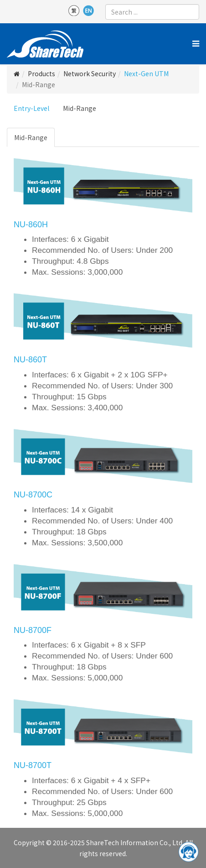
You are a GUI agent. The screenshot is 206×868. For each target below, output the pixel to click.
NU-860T (30, 360)
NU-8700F (33, 630)
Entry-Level (31, 108)
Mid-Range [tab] (31, 137)
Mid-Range (80, 108)
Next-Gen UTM (146, 73)
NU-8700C (33, 495)
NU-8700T (33, 765)
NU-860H (31, 225)
